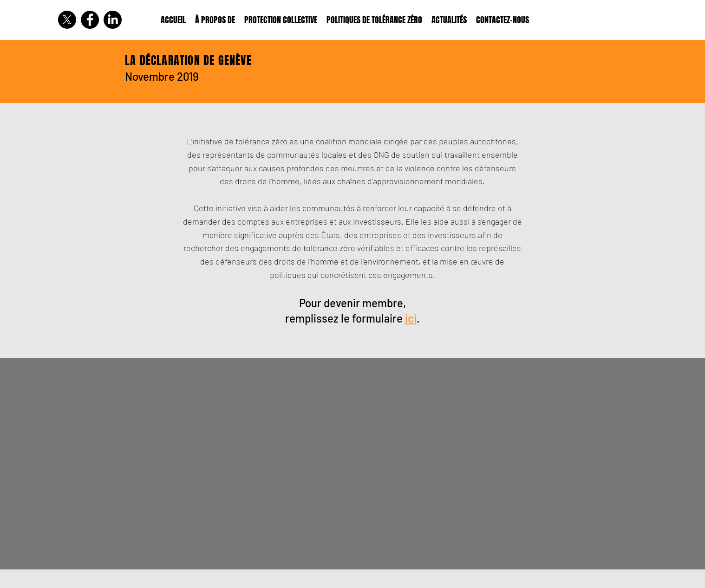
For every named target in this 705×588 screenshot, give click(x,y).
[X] (67, 20)
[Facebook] (90, 20)
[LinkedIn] (113, 20)
